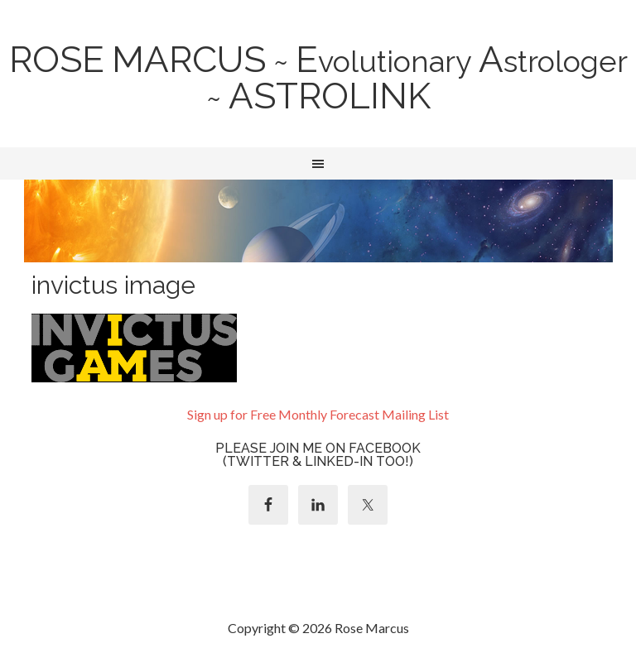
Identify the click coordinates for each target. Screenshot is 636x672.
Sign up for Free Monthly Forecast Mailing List (318, 414)
